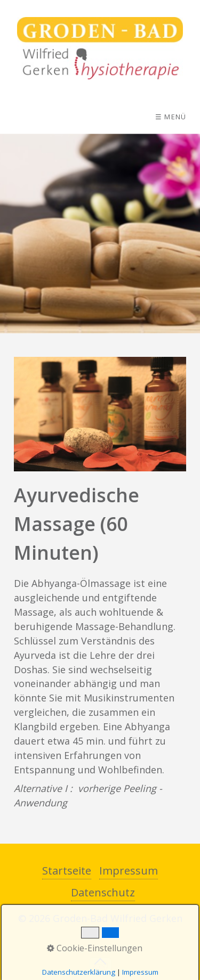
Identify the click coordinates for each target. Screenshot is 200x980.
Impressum (129, 871)
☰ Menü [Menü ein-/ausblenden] (171, 117)
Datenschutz (103, 892)
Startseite (67, 871)
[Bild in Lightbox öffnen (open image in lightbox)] (100, 414)
